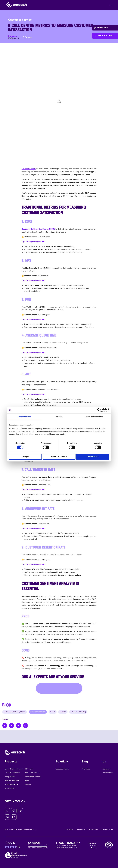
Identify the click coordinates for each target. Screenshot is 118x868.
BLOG (7, 705)
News (53, 712)
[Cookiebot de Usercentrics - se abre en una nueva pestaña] (99, 410)
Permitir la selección (59, 457)
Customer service (38, 712)
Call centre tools (29, 169)
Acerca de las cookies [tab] (94, 417)
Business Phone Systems (15, 712)
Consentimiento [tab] (24, 417)
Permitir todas (93, 457)
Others (63, 712)
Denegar (25, 457)
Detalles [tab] (59, 417)
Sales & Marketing (78, 712)
